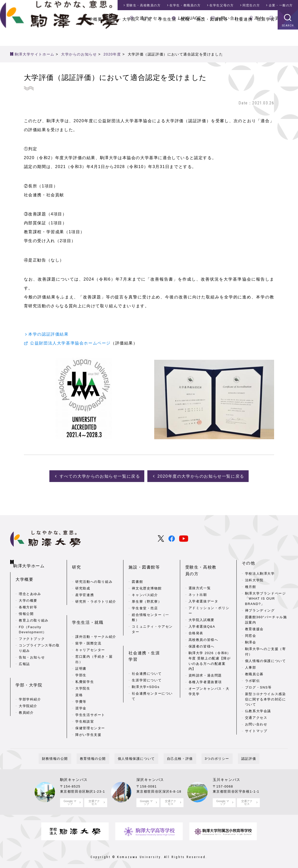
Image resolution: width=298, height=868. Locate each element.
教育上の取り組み (34, 613)
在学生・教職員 (185, 5)
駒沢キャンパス (74, 775)
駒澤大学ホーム (31, 561)
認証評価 (232, 754)
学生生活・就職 (174, 36)
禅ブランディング (260, 609)
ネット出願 (198, 579)
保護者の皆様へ (202, 630)
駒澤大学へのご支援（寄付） (266, 650)
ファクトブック (32, 631)
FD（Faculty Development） (33, 622)
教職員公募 (254, 673)
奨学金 (81, 691)
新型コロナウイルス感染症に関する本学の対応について (266, 698)
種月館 (251, 585)
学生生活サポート (90, 697)
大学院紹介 (28, 690)
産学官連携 (85, 585)
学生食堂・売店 (145, 598)
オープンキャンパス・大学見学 (209, 676)
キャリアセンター (90, 632)
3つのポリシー (207, 754)
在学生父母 (222, 5)
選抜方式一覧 (200, 572)
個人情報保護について (140, 754)
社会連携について (147, 650)
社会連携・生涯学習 (255, 36)
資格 (79, 677)
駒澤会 (251, 641)
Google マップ (70, 797)
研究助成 (83, 579)
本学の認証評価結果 (48, 334)
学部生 (81, 658)
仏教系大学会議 (258, 710)
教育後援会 (254, 628)
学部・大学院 (122, 36)
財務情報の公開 (72, 754)
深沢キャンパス (150, 775)
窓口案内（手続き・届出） (94, 642)
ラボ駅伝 (252, 679)
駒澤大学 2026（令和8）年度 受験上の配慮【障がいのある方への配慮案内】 (210, 645)
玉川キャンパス (227, 775)
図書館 (137, 572)
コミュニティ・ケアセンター (152, 620)
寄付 (259, 18)
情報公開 (26, 606)
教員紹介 (26, 697)
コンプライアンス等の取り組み (39, 641)
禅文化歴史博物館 (147, 579)
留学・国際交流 (88, 626)
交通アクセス (149, 18)
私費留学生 (85, 664)
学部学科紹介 (30, 684)
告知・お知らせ (32, 650)
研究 (147, 36)
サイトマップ (256, 730)
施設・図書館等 (212, 36)
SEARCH (288, 42)
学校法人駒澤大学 (260, 572)
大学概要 (93, 36)
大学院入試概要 (202, 604)
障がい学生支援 (88, 717)
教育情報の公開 (103, 754)
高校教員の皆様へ (203, 624)
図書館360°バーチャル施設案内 (266, 618)
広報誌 (24, 657)
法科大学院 (254, 579)
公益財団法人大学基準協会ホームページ (70, 344)
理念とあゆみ (30, 586)
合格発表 (196, 617)
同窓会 (251, 634)
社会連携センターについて (152, 672)
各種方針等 (28, 600)
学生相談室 (85, 704)
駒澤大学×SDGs (146, 663)
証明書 (81, 651)
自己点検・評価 (177, 754)
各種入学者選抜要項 (205, 666)
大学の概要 (28, 593)
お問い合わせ (230, 18)
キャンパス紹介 (145, 585)
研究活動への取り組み (94, 572)
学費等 (81, 684)
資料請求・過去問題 (205, 660)
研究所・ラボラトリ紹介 (96, 592)
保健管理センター (90, 711)
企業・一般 (281, 5)
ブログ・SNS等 (258, 686)
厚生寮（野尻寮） (147, 592)
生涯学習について (147, 656)
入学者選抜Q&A (202, 610)
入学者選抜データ (203, 585)
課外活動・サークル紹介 (96, 619)
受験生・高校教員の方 (208, 562)
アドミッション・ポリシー (209, 595)
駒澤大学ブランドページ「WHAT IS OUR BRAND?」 (266, 597)
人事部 (251, 666)
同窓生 (251, 5)
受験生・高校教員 (144, 5)
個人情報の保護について (266, 660)
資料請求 (284, 18)
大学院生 (83, 671)
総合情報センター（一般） (150, 608)
